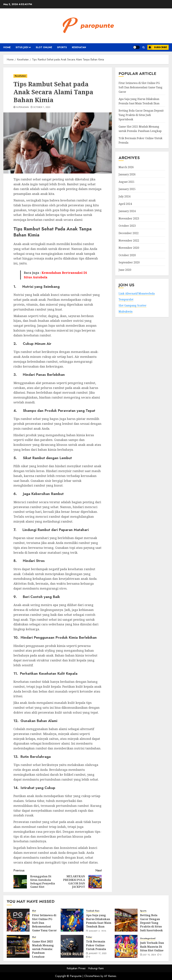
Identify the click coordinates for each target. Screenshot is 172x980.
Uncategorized (148, 939)
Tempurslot (126, 299)
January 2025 (127, 189)
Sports (62, 47)
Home (7, 47)
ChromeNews (92, 976)
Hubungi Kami (96, 968)
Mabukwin (126, 312)
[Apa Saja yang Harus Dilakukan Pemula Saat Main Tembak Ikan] (72, 920)
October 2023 (127, 226)
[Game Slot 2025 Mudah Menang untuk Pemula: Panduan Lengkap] (18, 946)
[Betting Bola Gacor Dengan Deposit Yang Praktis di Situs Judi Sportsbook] (126, 920)
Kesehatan (79, 47)
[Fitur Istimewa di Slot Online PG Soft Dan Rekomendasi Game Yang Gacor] (18, 920)
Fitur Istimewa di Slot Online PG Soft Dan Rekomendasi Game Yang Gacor (141, 87)
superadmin (23, 107)
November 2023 (129, 218)
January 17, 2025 (98, 954)
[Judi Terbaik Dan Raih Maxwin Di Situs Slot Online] (126, 946)
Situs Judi (22, 47)
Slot (34, 911)
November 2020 (129, 248)
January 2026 (127, 174)
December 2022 (129, 233)
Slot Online (44, 47)
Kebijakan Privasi (76, 968)
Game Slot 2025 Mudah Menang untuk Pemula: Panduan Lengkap (43, 949)
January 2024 (127, 211)
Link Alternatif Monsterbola (137, 294)
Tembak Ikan (93, 911)
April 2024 (125, 204)
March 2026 (126, 167)
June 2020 (125, 270)
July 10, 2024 (149, 955)
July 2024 (124, 196)
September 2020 (129, 262)
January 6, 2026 (98, 931)
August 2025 (126, 182)
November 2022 (129, 240)
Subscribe (157, 47)
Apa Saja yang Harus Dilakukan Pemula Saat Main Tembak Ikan (99, 921)
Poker (89, 937)
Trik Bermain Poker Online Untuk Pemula (96, 945)
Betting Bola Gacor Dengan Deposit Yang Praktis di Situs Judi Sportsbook (141, 115)
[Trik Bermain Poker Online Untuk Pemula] (72, 946)
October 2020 (127, 255)
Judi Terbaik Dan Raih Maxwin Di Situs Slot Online (152, 947)
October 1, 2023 (42, 107)
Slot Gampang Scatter (133, 305)
